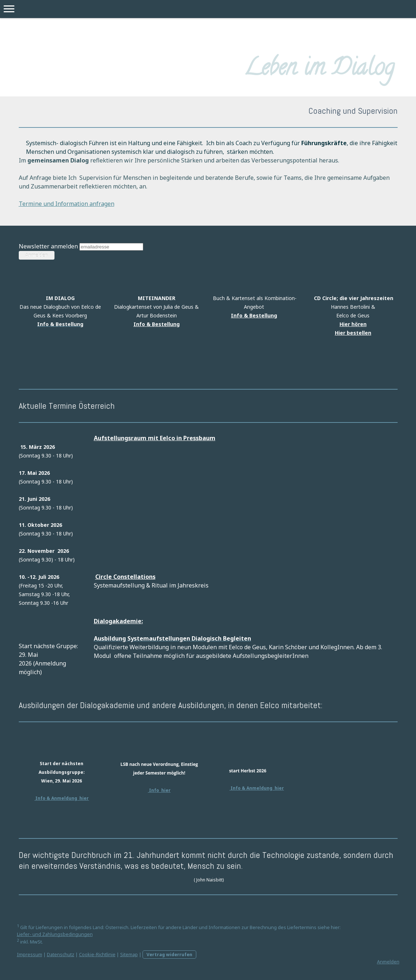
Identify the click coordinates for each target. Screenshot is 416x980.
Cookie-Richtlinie (97, 955)
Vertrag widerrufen (169, 955)
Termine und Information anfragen (67, 204)
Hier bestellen (353, 333)
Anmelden (388, 962)
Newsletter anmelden (48, 246)
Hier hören (353, 324)
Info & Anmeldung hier (62, 798)
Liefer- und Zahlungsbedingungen (55, 934)
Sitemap (129, 955)
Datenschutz (61, 955)
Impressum (30, 955)
